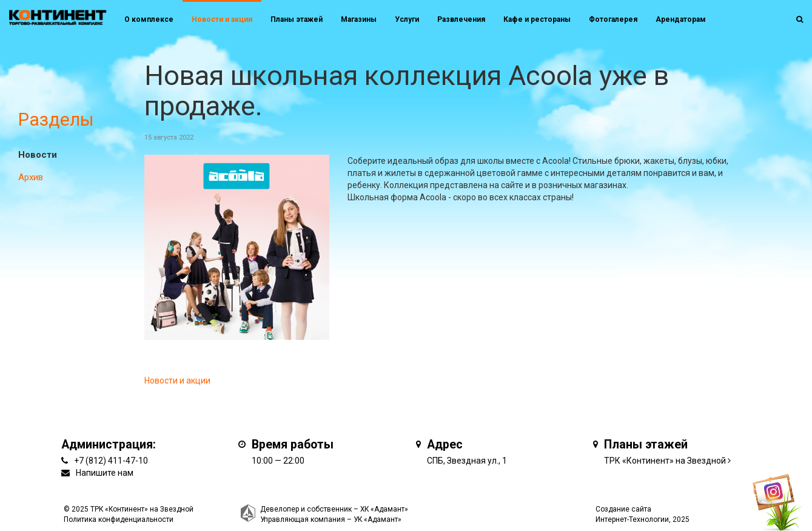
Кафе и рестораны (537, 19)
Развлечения (461, 19)
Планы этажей (297, 19)
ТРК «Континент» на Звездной (665, 461)
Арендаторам (681, 19)
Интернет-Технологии (632, 519)
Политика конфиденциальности (119, 519)
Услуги (407, 19)
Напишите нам (105, 473)
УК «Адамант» (377, 519)
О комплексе (149, 19)
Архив (31, 177)
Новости (38, 155)
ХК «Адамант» (384, 509)
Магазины (359, 19)
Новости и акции (222, 19)
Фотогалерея (613, 19)
